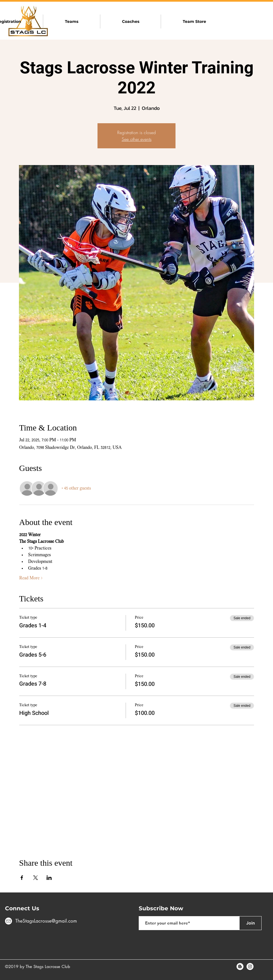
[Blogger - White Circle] (240, 966)
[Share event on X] (36, 878)
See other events (137, 139)
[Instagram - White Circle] (250, 966)
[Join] (250, 923)
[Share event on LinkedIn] (49, 878)
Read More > (31, 578)
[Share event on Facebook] (22, 878)
